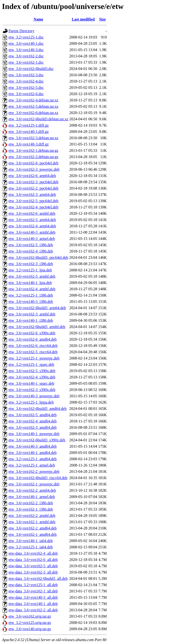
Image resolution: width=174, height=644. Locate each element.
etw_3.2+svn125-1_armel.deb (32, 465)
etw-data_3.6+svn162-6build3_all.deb (38, 579)
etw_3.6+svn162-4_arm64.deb (32, 226)
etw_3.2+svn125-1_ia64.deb (31, 547)
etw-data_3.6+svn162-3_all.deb (33, 572)
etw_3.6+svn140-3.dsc (26, 50)
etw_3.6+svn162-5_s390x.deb (32, 371)
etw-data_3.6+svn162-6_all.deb (33, 560)
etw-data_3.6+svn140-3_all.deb (33, 597)
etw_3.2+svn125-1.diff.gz (29, 125)
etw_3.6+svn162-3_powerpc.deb (34, 169)
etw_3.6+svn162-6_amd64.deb (33, 339)
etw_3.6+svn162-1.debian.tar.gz (33, 150)
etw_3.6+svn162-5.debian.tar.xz (33, 106)
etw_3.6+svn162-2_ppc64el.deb (33, 188)
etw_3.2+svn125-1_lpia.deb (30, 270)
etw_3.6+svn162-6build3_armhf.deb (37, 327)
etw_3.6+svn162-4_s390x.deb (32, 377)
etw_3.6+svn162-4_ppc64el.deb (33, 207)
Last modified (83, 19)
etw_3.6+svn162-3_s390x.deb (32, 390)
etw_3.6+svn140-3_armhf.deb (32, 232)
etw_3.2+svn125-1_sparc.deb (31, 364)
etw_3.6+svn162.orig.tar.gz (30, 616)
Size (102, 19)
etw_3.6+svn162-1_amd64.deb (33, 534)
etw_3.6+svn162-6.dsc (26, 94)
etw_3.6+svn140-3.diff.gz (29, 144)
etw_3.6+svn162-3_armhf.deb (32, 314)
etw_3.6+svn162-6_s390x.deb (32, 333)
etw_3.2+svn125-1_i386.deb (31, 295)
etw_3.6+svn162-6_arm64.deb (32, 176)
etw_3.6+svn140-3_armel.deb (32, 239)
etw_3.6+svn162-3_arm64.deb (32, 195)
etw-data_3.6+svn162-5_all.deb (33, 566)
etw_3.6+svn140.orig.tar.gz (30, 629)
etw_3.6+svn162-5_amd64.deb (33, 415)
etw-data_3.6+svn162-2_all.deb (33, 610)
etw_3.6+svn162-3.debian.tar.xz (33, 138)
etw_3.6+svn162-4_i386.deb (31, 251)
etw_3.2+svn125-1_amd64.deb (33, 459)
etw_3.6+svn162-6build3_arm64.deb (37, 308)
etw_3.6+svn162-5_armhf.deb (32, 276)
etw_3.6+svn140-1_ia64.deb (31, 541)
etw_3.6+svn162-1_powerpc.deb (34, 484)
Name (38, 19)
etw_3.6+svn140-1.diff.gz (29, 132)
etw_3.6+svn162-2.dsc (26, 56)
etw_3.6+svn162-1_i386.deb (31, 509)
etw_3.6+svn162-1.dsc (26, 62)
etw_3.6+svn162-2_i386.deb (31, 503)
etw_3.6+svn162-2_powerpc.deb (34, 471)
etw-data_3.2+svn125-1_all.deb (33, 585)
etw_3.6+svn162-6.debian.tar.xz (33, 113)
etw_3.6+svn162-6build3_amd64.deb (37, 409)
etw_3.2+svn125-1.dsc (26, 37)
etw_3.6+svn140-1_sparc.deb (31, 383)
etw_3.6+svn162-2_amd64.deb (33, 528)
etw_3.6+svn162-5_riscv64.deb (33, 352)
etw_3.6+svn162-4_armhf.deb (32, 289)
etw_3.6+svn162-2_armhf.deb (32, 516)
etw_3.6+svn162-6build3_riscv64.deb (38, 478)
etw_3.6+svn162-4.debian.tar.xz (33, 100)
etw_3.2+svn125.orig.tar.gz (30, 623)
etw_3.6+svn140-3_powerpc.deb (34, 396)
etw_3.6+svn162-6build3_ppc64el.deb (38, 257)
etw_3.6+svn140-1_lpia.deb (30, 283)
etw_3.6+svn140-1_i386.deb (31, 320)
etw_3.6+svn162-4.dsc (26, 81)
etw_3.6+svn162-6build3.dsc (31, 69)
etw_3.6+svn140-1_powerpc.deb (34, 434)
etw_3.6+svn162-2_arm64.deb (32, 490)
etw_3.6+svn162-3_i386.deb (31, 264)
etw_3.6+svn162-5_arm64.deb (32, 220)
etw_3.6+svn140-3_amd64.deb (33, 446)
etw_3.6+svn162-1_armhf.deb (32, 522)
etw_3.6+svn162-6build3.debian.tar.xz (38, 119)
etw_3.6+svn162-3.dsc (26, 75)
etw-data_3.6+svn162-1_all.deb (33, 591)
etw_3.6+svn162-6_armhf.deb (32, 213)
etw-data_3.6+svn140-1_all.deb (33, 604)
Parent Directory (21, 31)
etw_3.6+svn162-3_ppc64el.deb (33, 182)
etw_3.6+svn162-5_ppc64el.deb (33, 201)
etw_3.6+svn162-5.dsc (26, 88)
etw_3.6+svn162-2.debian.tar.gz (33, 157)
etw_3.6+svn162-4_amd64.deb (33, 421)
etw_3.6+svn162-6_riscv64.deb (33, 346)
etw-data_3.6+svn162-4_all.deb (33, 553)
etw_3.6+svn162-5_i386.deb (31, 245)
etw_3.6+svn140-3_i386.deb (31, 302)
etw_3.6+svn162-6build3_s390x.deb (37, 440)
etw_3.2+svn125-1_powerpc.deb (34, 358)
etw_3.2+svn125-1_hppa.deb (31, 402)
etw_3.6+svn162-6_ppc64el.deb (33, 163)
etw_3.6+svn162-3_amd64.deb (33, 427)
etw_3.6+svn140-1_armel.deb (32, 497)
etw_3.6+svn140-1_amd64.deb (33, 453)
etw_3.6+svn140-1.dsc (26, 43)
